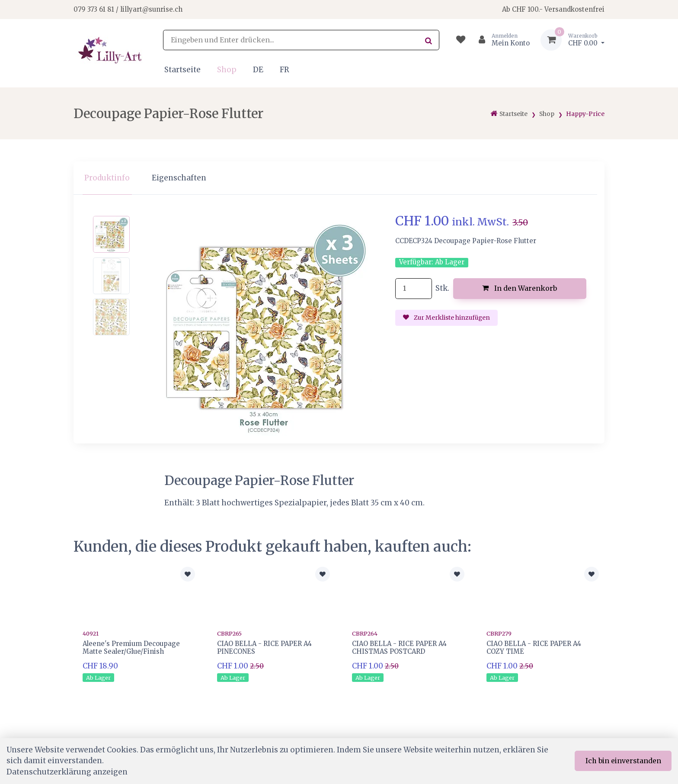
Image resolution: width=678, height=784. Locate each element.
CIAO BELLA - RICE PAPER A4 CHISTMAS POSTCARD (399, 647)
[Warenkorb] (572, 40)
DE (258, 70)
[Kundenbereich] (501, 40)
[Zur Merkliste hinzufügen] (188, 574)
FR (285, 70)
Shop (227, 70)
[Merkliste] (461, 40)
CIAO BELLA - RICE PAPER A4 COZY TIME (534, 647)
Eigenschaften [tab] (179, 178)
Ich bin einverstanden (623, 761)
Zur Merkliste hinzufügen (447, 318)
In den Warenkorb (520, 288)
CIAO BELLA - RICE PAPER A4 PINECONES (264, 647)
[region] (339, 178)
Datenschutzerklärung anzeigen (67, 772)
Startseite (182, 70)
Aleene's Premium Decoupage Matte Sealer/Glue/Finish (131, 647)
